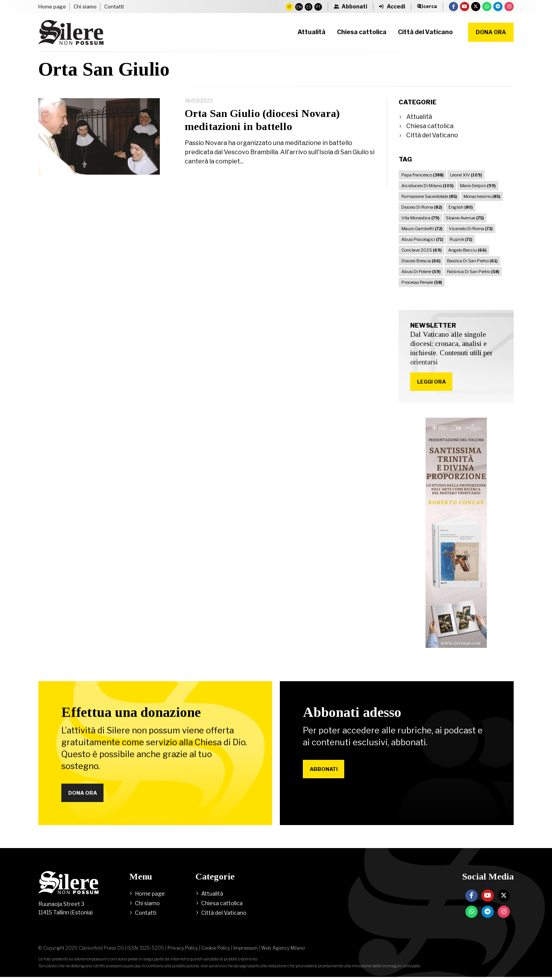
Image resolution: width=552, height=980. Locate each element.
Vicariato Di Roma (471, 229)
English (461, 207)
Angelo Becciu (467, 250)
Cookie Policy (216, 951)
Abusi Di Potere (421, 272)
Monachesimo (482, 196)
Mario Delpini (478, 186)
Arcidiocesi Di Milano (427, 186)
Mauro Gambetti (422, 229)
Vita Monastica (420, 218)
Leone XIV (466, 175)
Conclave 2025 (421, 250)
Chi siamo (85, 7)
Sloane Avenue (465, 218)
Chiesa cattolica (430, 126)
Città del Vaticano (432, 135)
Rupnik (461, 239)
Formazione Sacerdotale (429, 196)
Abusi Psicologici (422, 239)
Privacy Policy (183, 951)
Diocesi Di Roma (422, 207)
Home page (52, 7)
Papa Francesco (422, 175)
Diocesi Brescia (421, 261)
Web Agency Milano (283, 951)
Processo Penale (422, 282)
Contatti (114, 7)
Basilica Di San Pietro (472, 261)
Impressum (246, 951)
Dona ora (491, 32)
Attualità (419, 117)
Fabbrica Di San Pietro (473, 272)
